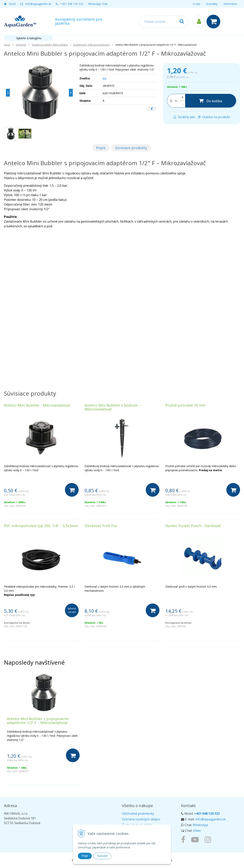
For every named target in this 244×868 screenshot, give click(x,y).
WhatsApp (200, 825)
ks (176, 101)
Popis (101, 148)
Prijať (85, 856)
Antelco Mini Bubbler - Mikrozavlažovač (37, 405)
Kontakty (212, 4)
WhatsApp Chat (98, 4)
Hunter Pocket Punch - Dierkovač (193, 526)
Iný (104, 78)
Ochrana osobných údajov (141, 819)
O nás (197, 4)
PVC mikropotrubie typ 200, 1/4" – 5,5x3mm (41, 526)
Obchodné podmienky (138, 814)
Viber (197, 831)
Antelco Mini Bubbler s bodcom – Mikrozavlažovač (113, 407)
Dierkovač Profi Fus (101, 526)
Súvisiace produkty (131, 148)
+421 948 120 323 (72, 4)
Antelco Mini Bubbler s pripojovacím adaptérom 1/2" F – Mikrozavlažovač (38, 721)
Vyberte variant (72, 610)
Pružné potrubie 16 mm (185, 405)
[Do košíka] (211, 101)
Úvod (12, 4)
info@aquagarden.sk (38, 4)
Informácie (230, 4)
